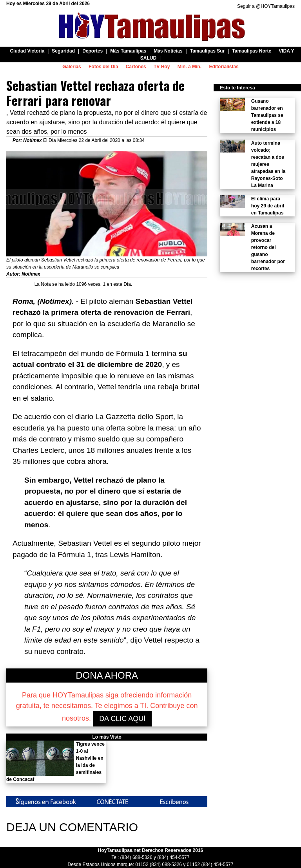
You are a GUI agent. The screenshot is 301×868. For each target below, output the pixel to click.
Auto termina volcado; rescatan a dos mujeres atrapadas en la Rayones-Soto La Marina (268, 164)
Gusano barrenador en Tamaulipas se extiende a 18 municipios (267, 115)
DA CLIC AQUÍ (122, 719)
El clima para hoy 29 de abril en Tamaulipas (268, 206)
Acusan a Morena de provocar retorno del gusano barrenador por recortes (268, 247)
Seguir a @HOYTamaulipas (266, 6)
